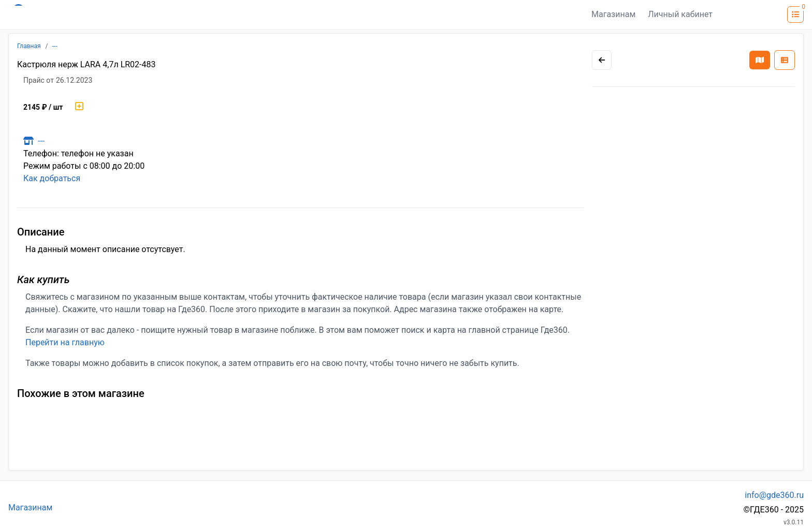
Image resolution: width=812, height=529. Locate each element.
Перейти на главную (65, 342)
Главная (29, 46)
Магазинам (613, 14)
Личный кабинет (680, 14)
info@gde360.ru (774, 495)
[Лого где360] (110, 14)
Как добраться (52, 178)
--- (55, 46)
